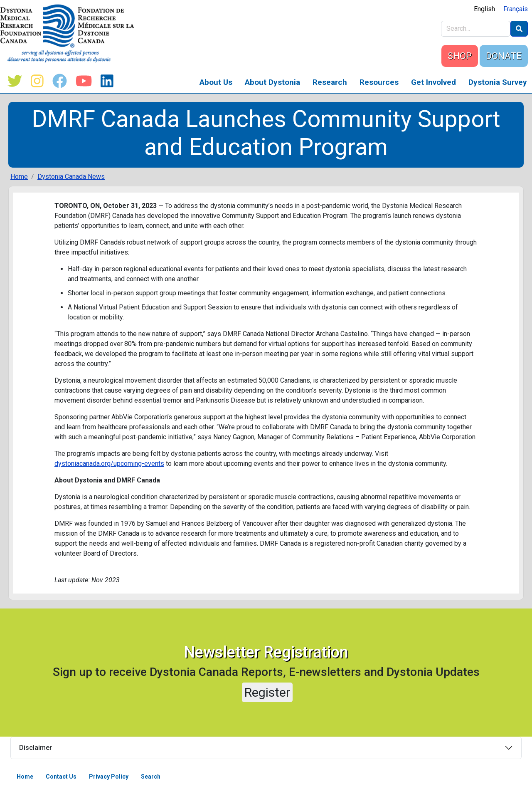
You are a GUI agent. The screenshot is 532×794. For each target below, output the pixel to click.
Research (330, 82)
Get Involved (433, 82)
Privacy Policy (109, 777)
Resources (379, 82)
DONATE (504, 56)
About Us (216, 82)
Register (267, 692)
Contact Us (61, 777)
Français (516, 9)
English (484, 9)
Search (151, 777)
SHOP (460, 56)
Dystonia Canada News (71, 177)
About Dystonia (272, 82)
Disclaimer (36, 748)
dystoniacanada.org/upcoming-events (109, 464)
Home (19, 177)
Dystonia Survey (498, 82)
